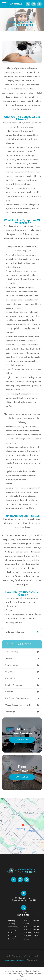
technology (10, 712)
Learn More (22, 740)
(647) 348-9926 (32, 915)
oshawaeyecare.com (14, 960)
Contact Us (22, 777)
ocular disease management (18, 705)
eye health (10, 678)
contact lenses (12, 665)
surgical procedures (14, 685)
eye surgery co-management (18, 698)
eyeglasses (10, 672)
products (9, 692)
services (9, 659)
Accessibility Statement (23, 974)
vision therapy (12, 652)
